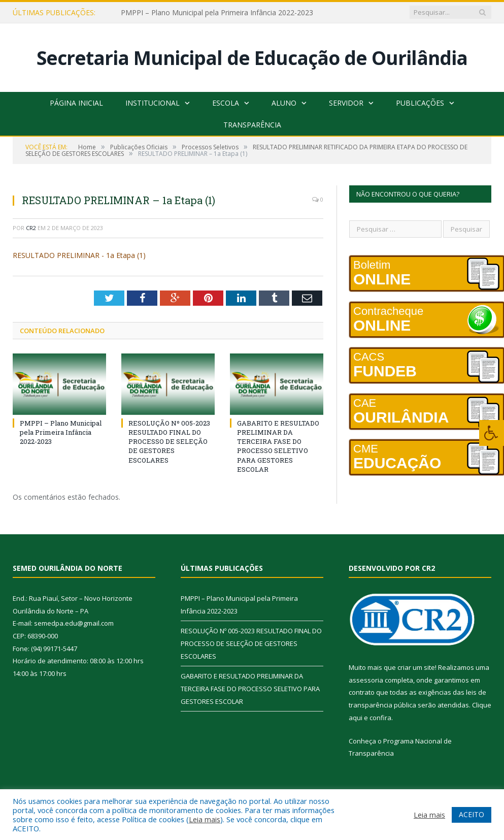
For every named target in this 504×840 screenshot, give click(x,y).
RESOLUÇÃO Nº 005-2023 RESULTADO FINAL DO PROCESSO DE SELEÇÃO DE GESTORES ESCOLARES (169, 442)
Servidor (346, 103)
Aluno (284, 103)
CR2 (31, 228)
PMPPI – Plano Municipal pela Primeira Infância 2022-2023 (217, 13)
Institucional (153, 103)
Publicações (420, 103)
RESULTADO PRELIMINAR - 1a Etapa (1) (79, 255)
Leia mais (205, 819)
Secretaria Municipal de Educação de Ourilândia (252, 58)
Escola (226, 103)
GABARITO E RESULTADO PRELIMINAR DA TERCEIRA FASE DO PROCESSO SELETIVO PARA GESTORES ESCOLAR (278, 446)
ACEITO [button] (472, 814)
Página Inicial (76, 103)
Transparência (252, 125)
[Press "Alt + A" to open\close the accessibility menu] (492, 433)
